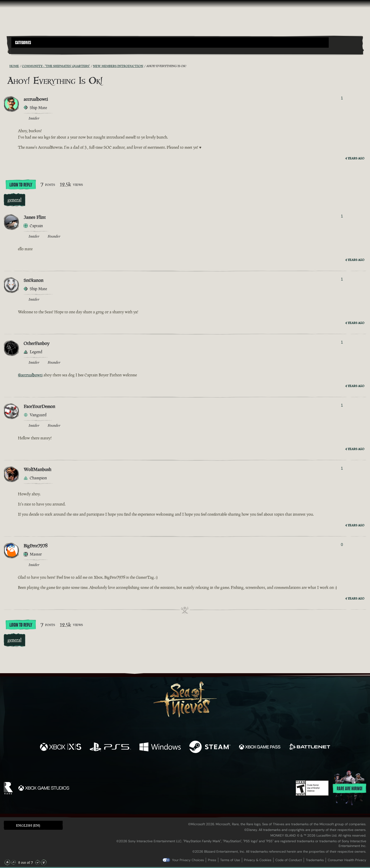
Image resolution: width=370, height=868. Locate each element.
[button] (170, 43)
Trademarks (315, 860)
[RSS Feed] (7, 66)
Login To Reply (21, 185)
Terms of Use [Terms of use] (230, 860)
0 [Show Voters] (342, 545)
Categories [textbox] (23, 43)
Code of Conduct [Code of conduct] (289, 860)
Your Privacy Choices (188, 860)
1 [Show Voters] (342, 98)
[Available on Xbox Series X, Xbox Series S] (61, 747)
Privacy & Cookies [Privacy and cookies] (258, 860)
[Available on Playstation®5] (110, 747)
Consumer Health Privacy (347, 860)
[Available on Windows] (160, 747)
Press (212, 860)
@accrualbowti (30, 375)
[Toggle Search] (25, 51)
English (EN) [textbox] (28, 825)
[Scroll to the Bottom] (44, 862)
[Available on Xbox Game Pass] (260, 747)
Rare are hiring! (349, 789)
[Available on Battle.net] (309, 747)
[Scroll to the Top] (7, 862)
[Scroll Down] (38, 862)
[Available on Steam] (210, 747)
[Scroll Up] (13, 862)
